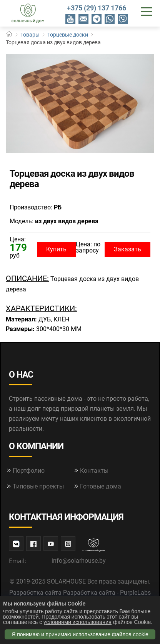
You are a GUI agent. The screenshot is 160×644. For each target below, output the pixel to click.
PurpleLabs (135, 593)
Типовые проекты (38, 486)
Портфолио (29, 471)
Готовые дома (101, 486)
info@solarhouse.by (79, 561)
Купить (56, 249)
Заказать (127, 249)
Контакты (94, 471)
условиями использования (77, 622)
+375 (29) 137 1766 (97, 8)
